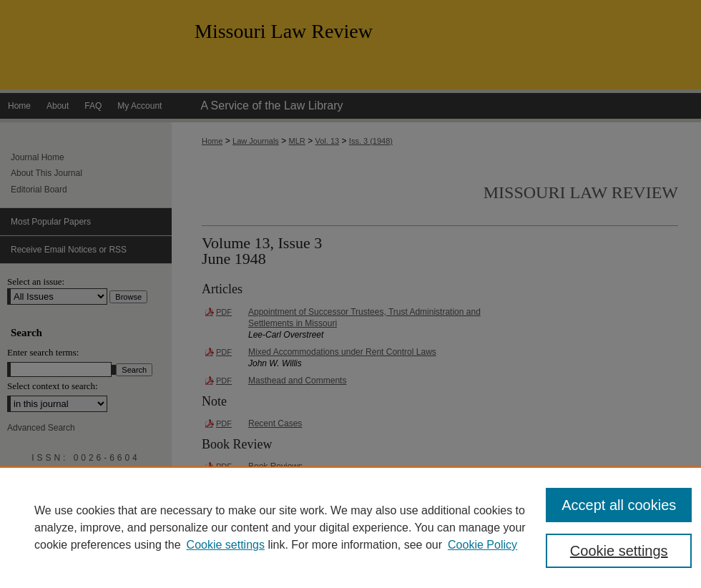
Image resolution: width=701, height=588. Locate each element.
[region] (350, 527)
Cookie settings (226, 545)
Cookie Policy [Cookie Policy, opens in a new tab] (482, 545)
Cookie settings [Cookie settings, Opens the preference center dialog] (619, 551)
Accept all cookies (619, 505)
